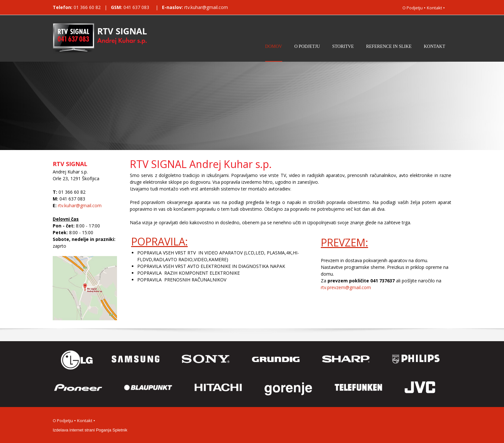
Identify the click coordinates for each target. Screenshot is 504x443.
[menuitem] (274, 52)
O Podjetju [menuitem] (413, 8)
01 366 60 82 (87, 7)
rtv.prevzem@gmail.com (346, 287)
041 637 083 (137, 7)
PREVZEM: (344, 242)
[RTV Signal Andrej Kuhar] (103, 38)
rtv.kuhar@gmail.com (206, 7)
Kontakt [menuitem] (434, 8)
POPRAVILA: (159, 241)
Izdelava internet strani (74, 430)
